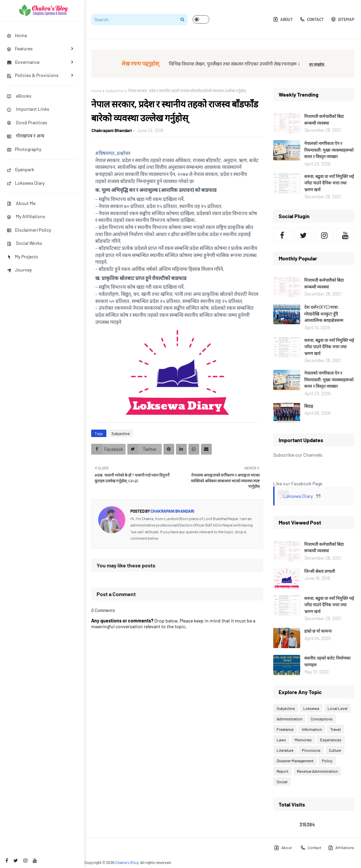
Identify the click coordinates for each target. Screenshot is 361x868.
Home (96, 91)
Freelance (285, 729)
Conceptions (322, 719)
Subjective (115, 91)
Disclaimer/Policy (29, 230)
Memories (303, 740)
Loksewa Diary (26, 183)
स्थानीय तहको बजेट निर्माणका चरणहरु (327, 661)
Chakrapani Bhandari (112, 130)
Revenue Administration (317, 771)
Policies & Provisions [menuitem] (33, 75)
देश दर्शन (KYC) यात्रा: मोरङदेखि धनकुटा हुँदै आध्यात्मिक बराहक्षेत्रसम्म (324, 314)
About (283, 19)
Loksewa (311, 708)
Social (282, 782)
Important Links (28, 109)
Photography (24, 149)
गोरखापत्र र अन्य (25, 136)
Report (282, 771)
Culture (335, 750)
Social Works (24, 243)
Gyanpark (20, 169)
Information (312, 729)
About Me (21, 203)
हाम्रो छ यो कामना (318, 631)
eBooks (19, 96)
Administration (289, 719)
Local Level (338, 708)
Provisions (311, 750)
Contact (312, 19)
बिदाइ (309, 406)
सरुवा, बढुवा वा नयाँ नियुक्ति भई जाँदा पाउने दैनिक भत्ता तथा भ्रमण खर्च (329, 183)
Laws (281, 740)
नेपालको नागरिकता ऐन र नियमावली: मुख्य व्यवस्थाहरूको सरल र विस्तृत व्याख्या (329, 150)
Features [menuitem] (20, 48)
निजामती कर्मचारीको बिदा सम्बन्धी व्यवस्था (324, 120)
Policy (327, 761)
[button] (201, 19)
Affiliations (341, 848)
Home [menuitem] (17, 35)
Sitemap (342, 19)
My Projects (22, 257)
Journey (19, 270)
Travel (336, 729)
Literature (285, 750)
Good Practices (27, 122)
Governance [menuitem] (23, 62)
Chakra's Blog (127, 862)
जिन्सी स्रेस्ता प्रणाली (320, 571)
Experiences (331, 740)
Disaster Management (295, 761)
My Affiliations (26, 216)
